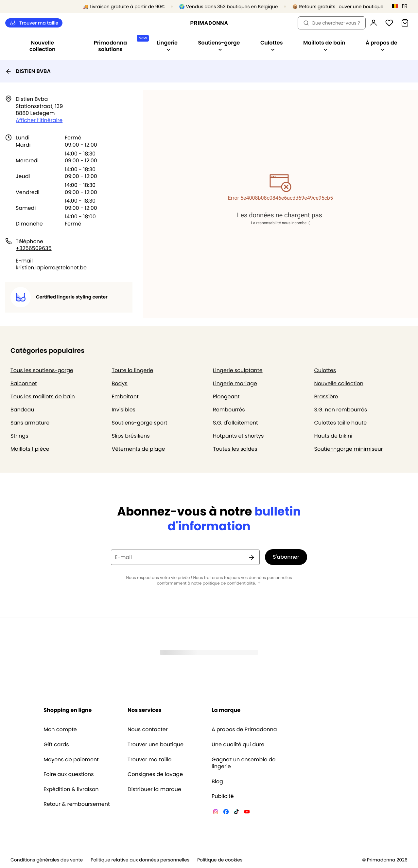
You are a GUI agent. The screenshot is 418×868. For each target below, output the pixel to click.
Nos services (144, 710)
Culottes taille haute (341, 423)
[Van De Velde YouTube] (247, 813)
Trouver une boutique (156, 745)
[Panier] (405, 23)
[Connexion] (374, 23)
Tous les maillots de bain (43, 397)
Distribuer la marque (154, 789)
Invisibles (124, 410)
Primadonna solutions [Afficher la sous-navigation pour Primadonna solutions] (120, 44)
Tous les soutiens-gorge (42, 370)
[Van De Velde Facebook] (226, 813)
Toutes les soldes (235, 449)
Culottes (325, 370)
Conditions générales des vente (47, 860)
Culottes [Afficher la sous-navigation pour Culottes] (272, 45)
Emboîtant (125, 397)
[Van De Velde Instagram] (216, 813)
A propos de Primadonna (244, 730)
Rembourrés (229, 410)
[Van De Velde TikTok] (236, 813)
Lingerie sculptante (238, 370)
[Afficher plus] (259, 583)
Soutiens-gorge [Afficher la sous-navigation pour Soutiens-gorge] (219, 45)
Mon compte (60, 730)
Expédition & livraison (71, 789)
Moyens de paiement (71, 760)
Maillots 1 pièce (30, 449)
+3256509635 (34, 248)
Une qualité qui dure (238, 745)
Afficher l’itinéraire (39, 120)
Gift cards (56, 745)
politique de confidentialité (229, 583)
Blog (217, 782)
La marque (226, 710)
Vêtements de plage (139, 449)
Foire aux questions (69, 774)
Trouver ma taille (34, 23)
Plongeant (226, 397)
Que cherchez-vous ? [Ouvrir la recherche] (332, 23)
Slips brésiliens (131, 436)
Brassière (326, 397)
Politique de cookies (220, 860)
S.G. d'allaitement (235, 423)
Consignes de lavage (155, 774)
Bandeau (22, 410)
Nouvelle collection (43, 46)
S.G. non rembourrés (341, 410)
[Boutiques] (356, 7)
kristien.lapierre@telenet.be (51, 268)
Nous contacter (148, 730)
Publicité (223, 796)
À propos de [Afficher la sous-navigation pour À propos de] (382, 45)
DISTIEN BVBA (28, 71)
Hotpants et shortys (238, 436)
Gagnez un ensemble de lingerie (244, 763)
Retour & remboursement (77, 804)
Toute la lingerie (133, 370)
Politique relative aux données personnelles (140, 860)
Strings (19, 436)
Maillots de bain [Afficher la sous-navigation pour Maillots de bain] (324, 45)
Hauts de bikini (333, 436)
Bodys (120, 383)
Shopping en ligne (68, 710)
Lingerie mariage (235, 383)
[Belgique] (402, 6)
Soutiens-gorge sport (140, 423)
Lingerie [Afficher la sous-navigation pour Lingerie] (167, 45)
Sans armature (30, 423)
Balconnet (24, 383)
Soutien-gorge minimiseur (349, 449)
